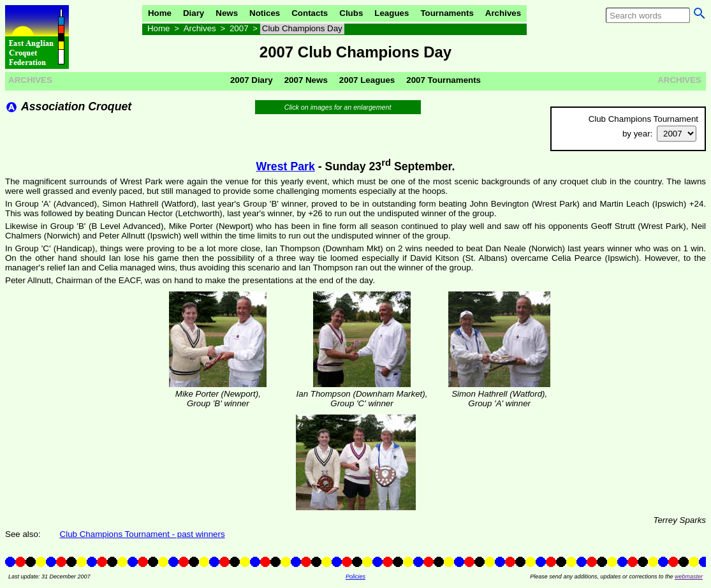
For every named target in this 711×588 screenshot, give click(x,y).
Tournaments (447, 13)
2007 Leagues (367, 80)
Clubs (351, 13)
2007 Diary (252, 80)
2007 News (306, 80)
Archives (503, 13)
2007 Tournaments (443, 80)
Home (160, 13)
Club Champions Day (302, 28)
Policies (355, 577)
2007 (239, 28)
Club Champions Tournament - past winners (143, 534)
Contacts (310, 13)
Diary (194, 13)
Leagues (392, 13)
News (227, 13)
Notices (265, 13)
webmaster (689, 577)
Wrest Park (286, 166)
